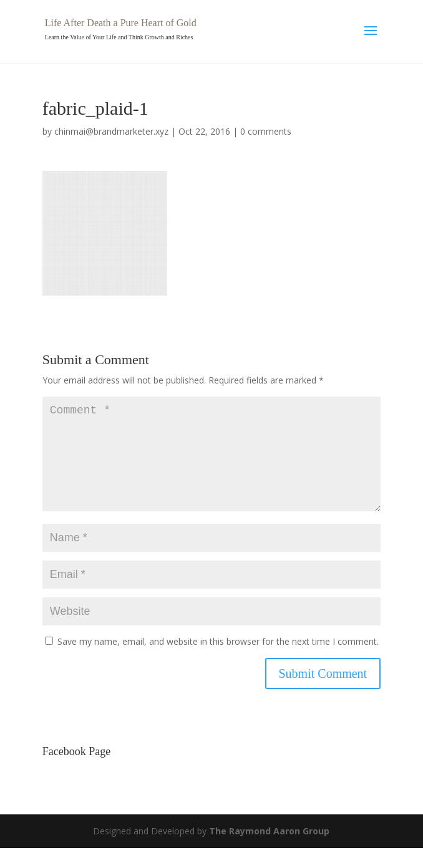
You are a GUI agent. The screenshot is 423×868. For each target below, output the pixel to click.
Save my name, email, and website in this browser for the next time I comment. (218, 661)
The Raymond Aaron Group (269, 851)
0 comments (266, 131)
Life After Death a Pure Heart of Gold (121, 23)
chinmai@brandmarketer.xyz (111, 131)
